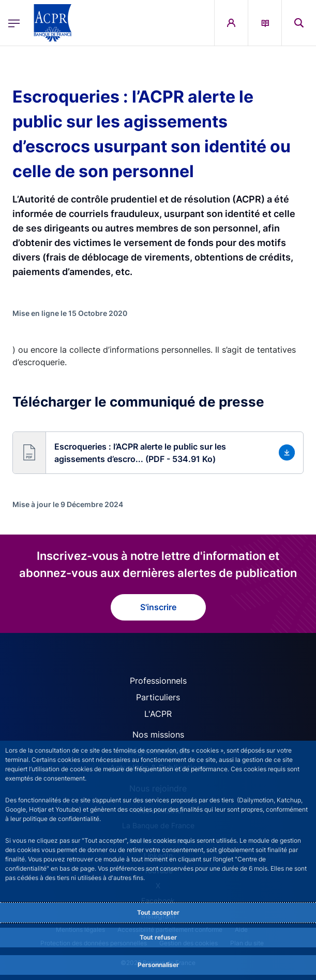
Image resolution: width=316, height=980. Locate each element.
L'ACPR (158, 714)
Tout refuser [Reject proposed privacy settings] (158, 937)
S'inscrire (158, 607)
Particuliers (158, 697)
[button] (158, 453)
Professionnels (158, 681)
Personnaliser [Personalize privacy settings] (158, 965)
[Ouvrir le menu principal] (14, 23)
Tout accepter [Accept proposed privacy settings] (158, 912)
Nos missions (158, 734)
